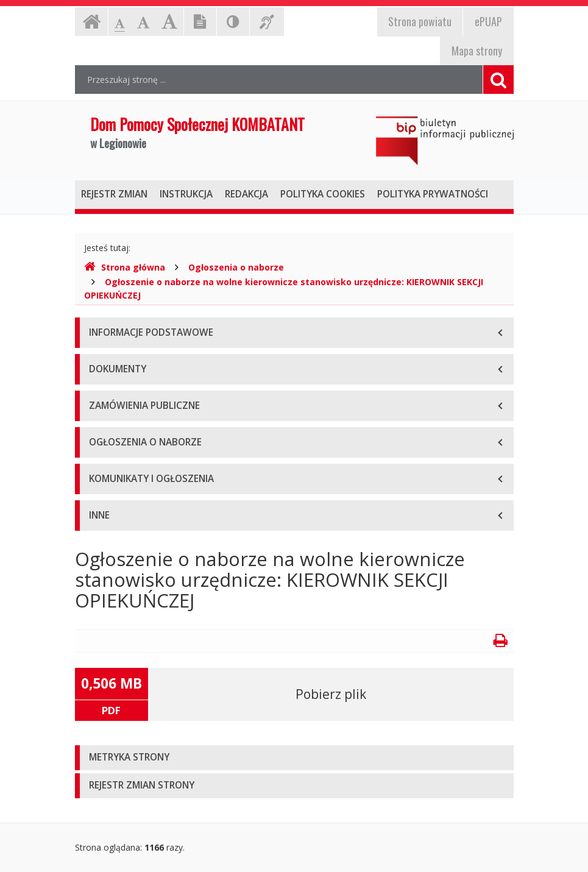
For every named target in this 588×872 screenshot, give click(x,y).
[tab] (294, 758)
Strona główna (125, 267)
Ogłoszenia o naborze (236, 267)
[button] (294, 758)
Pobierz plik (331, 694)
